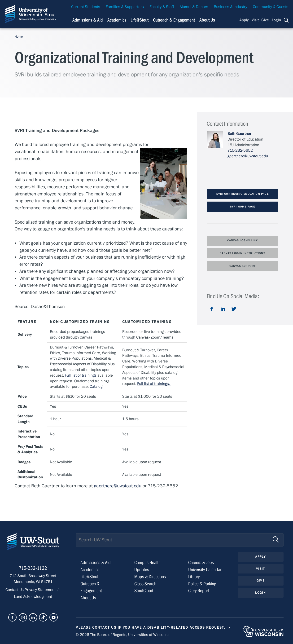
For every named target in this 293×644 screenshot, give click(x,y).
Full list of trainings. (154, 384)
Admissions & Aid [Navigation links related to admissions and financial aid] (88, 20)
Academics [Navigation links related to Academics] (117, 20)
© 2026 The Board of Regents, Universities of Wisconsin (123, 635)
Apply (244, 20)
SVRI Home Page (243, 207)
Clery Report (199, 591)
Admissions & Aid (96, 562)
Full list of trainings (81, 375)
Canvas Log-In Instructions (243, 253)
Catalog (96, 387)
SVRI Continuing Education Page (242, 194)
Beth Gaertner (239, 134)
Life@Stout (89, 577)
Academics (90, 570)
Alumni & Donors (194, 7)
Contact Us (15, 590)
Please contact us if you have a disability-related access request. (151, 627)
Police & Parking (202, 584)
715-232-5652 (240, 150)
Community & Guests (271, 7)
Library (194, 577)
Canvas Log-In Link (243, 240)
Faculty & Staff (162, 7)
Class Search (145, 584)
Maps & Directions (150, 577)
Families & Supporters (125, 7)
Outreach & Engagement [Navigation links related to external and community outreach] (174, 20)
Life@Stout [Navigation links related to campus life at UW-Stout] (140, 20)
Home (19, 37)
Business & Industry (230, 7)
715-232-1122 (33, 568)
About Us (207, 20)
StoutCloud (144, 591)
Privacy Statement (41, 590)
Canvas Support (243, 266)
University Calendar (205, 570)
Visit (255, 20)
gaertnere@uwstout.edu (118, 486)
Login (276, 20)
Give (265, 20)
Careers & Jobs (201, 562)
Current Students (86, 7)
